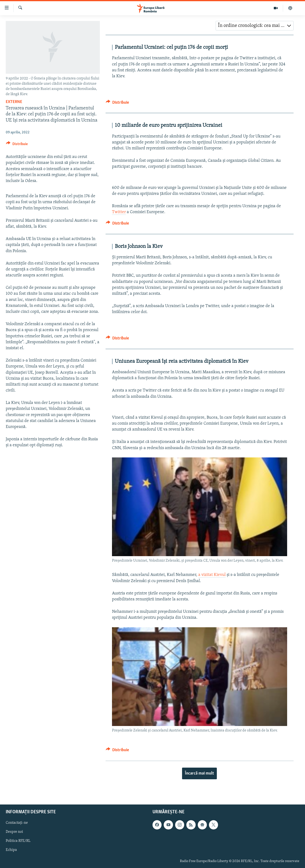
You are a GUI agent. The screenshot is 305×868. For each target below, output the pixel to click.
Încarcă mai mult (199, 773)
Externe (14, 102)
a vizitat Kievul (212, 575)
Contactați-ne (17, 823)
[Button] (17, 145)
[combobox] (255, 26)
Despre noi (14, 832)
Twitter (119, 212)
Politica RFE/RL (18, 841)
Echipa (11, 850)
